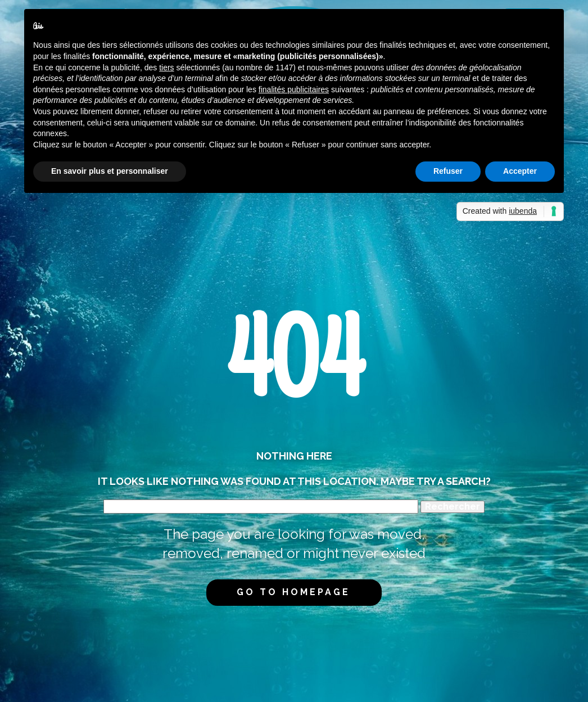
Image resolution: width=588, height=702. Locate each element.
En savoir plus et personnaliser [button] (110, 171)
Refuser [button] (448, 171)
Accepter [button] (520, 171)
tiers (166, 67)
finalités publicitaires (294, 89)
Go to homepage (293, 592)
